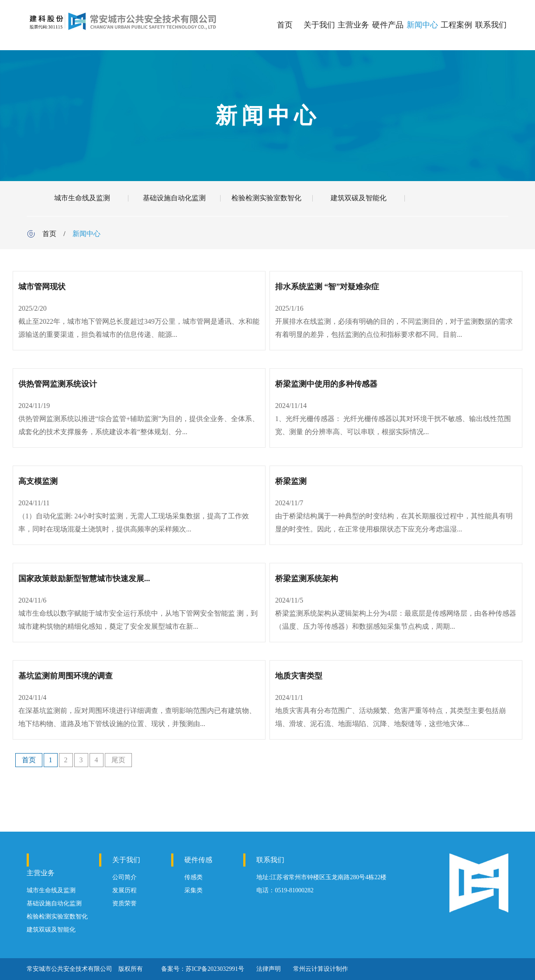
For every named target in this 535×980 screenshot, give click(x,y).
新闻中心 (422, 25)
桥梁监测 (291, 481)
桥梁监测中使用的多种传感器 (326, 384)
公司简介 (124, 877)
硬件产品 (388, 25)
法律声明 (269, 969)
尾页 (118, 760)
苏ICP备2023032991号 (215, 969)
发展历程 (124, 890)
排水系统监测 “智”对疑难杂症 (327, 287)
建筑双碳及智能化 (359, 198)
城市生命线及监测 (82, 198)
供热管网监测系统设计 (58, 384)
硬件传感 (198, 860)
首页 (285, 25)
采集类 (193, 890)
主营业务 (353, 25)
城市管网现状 (42, 287)
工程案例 (456, 25)
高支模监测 (38, 481)
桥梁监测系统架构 (307, 579)
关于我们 (319, 25)
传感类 (193, 877)
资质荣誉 (124, 903)
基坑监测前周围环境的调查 (66, 676)
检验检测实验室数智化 (266, 198)
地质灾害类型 (299, 676)
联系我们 (491, 25)
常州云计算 (308, 969)
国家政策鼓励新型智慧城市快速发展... (84, 579)
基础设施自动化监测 (174, 198)
